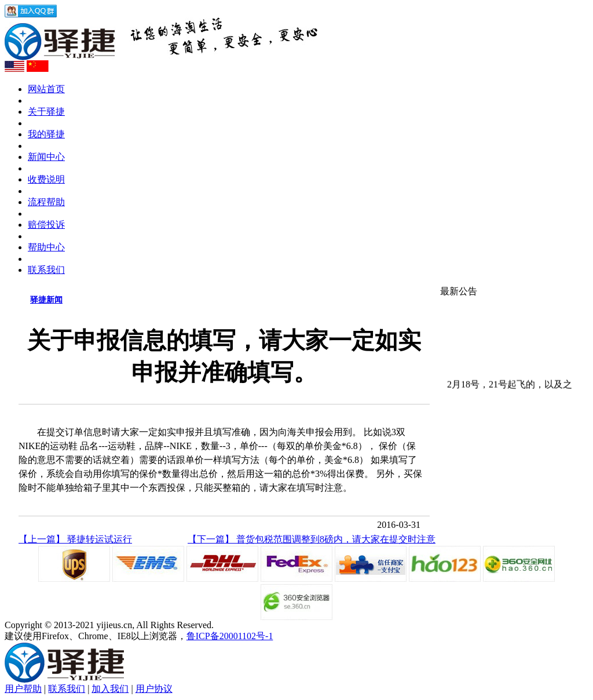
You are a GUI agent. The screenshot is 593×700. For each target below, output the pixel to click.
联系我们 (46, 270)
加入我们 (110, 689)
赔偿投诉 (46, 225)
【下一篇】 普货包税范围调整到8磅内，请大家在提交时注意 (312, 539)
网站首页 (46, 89)
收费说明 (46, 179)
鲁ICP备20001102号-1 (230, 636)
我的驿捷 (46, 134)
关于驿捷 (46, 112)
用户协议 (154, 689)
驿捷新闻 (46, 300)
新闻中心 (46, 157)
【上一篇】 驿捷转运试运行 (75, 539)
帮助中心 (46, 247)
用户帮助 (23, 689)
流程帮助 (46, 202)
